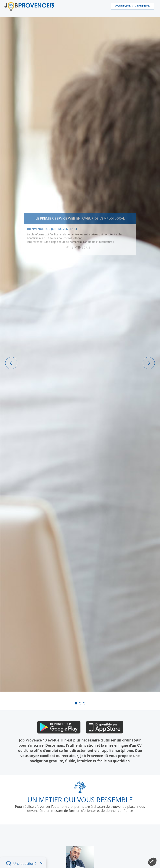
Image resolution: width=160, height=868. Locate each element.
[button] (11, 363)
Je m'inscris (80, 249)
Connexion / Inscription (133, 6)
